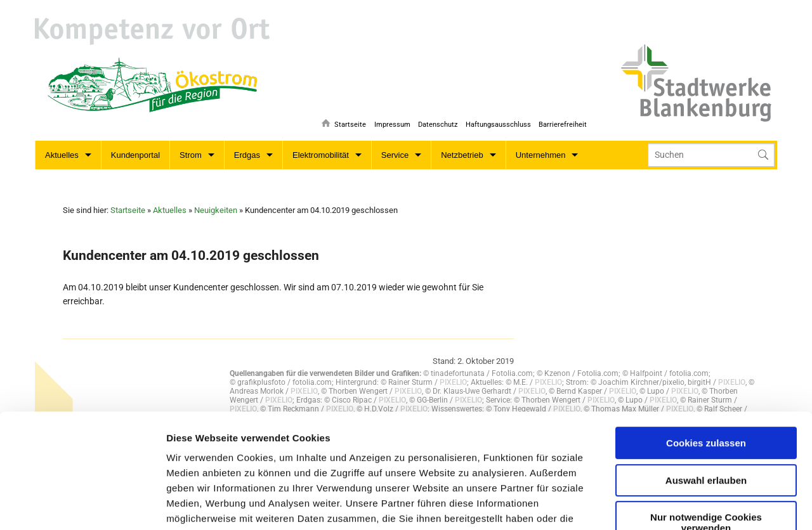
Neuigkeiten (216, 210)
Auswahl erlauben (706, 375)
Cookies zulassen (706, 338)
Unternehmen (541, 155)
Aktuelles (62, 155)
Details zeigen (477, 505)
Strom (191, 155)
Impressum (390, 124)
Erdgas (247, 155)
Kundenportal (135, 155)
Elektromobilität (321, 155)
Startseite (347, 124)
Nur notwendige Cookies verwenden (706, 418)
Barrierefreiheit (563, 124)
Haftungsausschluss (497, 124)
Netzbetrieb (462, 155)
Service (395, 155)
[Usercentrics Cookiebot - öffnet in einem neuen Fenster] (82, 505)
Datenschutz (436, 124)
